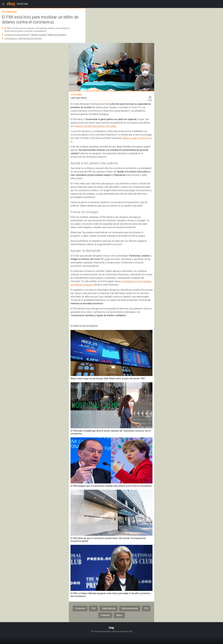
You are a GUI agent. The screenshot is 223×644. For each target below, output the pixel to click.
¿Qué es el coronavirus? (17, 35)
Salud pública (109, 608)
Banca (119, 615)
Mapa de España (57, 35)
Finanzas (105, 615)
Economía (80, 608)
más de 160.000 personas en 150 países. (96, 126)
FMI (107, 104)
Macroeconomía (130, 608)
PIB (146, 608)
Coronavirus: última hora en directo (23, 38)
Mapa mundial (39, 35)
